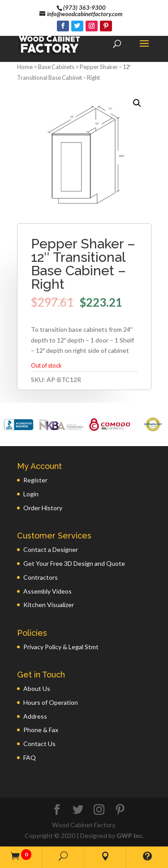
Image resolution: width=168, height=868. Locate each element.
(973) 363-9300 (84, 8)
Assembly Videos (47, 591)
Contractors (41, 577)
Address (35, 716)
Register (35, 480)
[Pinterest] (106, 26)
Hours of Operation (51, 702)
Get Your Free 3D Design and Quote (74, 563)
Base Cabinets (56, 67)
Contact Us (39, 744)
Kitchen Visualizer (49, 605)
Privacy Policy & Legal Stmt (61, 647)
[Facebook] (63, 26)
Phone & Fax (41, 730)
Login (31, 494)
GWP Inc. (130, 835)
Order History (43, 508)
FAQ (30, 757)
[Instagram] (92, 26)
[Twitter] (77, 26)
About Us (37, 688)
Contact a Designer (51, 549)
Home (25, 67)
